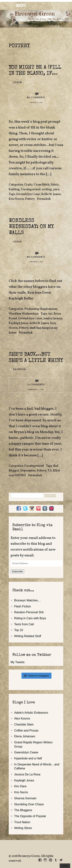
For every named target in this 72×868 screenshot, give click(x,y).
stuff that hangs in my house (33, 330)
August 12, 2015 (36, 103)
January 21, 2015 (36, 262)
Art (50, 314)
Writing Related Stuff (28, 636)
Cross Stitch (42, 185)
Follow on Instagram (36, 676)
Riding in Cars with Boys (30, 618)
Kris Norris (16, 199)
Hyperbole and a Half (28, 758)
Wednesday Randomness (41, 309)
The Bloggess (23, 810)
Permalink (44, 199)
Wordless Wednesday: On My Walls (31, 227)
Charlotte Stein (24, 724)
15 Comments (36, 385)
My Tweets (18, 662)
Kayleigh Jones (18, 323)
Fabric (55, 185)
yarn (56, 190)
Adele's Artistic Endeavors (31, 713)
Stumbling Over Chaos (29, 804)
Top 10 (19, 630)
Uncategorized (31, 190)
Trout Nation (22, 822)
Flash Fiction (23, 606)
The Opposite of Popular (30, 816)
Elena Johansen (25, 736)
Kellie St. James (51, 194)
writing (47, 190)
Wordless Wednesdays (24, 314)
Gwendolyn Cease (28, 194)
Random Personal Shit (29, 612)
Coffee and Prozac (26, 730)
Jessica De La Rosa (27, 774)
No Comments (36, 98)
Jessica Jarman (53, 319)
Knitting (14, 190)
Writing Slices (23, 828)
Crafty (28, 185)
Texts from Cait (24, 624)
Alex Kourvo (22, 718)
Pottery (30, 199)
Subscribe (17, 571)
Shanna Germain (25, 798)
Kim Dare (20, 786)
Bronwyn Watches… (27, 600)
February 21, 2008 (36, 390)
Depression (28, 471)
